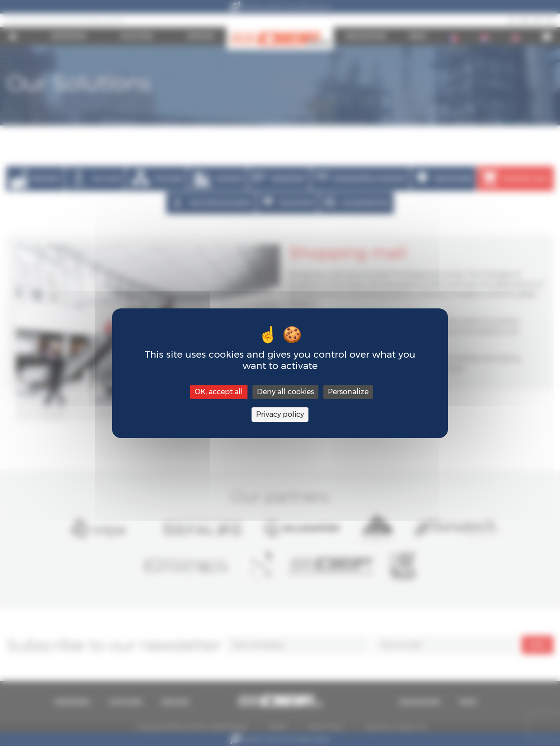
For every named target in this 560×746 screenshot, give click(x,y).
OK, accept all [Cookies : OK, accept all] (219, 392)
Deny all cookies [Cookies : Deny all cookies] (285, 392)
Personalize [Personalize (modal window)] (348, 392)
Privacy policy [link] (280, 414)
